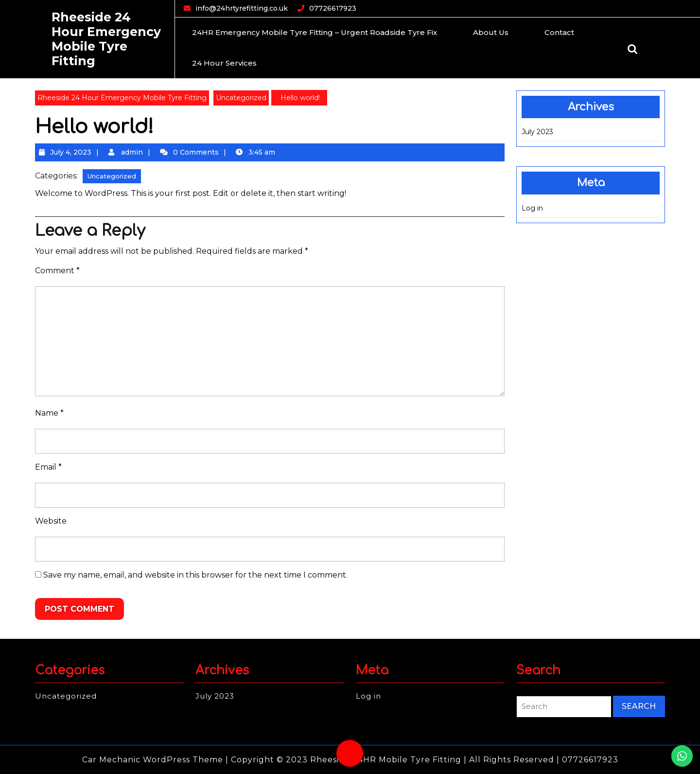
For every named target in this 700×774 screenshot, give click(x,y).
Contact (559, 32)
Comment (57, 271)
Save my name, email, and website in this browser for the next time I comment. (195, 575)
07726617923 (333, 8)
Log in (532, 208)
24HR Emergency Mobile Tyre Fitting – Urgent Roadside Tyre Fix (315, 32)
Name (49, 413)
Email (48, 467)
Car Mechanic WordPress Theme (153, 760)
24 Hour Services (224, 63)
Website (51, 521)
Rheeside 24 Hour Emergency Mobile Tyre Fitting (106, 39)
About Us (491, 32)
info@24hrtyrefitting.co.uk (242, 8)
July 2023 (537, 132)
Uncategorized (241, 98)
